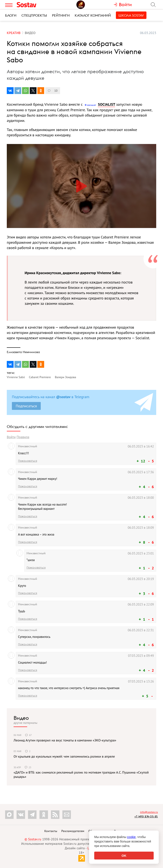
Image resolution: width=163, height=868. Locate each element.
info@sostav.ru (149, 812)
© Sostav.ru (33, 839)
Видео (21, 718)
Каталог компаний (93, 15)
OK (124, 856)
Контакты (51, 831)
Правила (23, 437)
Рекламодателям (73, 831)
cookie (131, 837)
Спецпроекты (34, 15)
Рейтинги (61, 15)
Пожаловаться (28, 461)
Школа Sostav (131, 15)
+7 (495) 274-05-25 (146, 816)
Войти (11, 437)
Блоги (11, 15)
